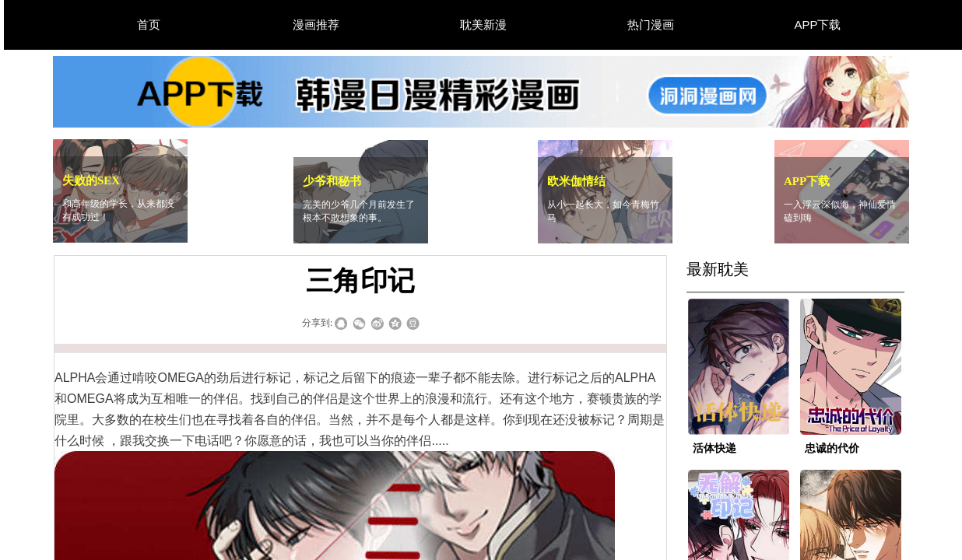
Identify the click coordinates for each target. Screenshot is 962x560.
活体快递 (714, 448)
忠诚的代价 (832, 448)
